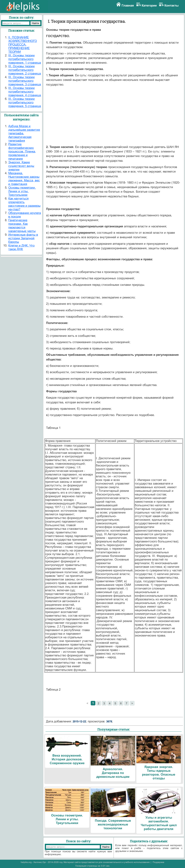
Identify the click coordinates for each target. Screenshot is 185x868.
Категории (149, 6)
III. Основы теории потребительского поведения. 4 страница (25, 92)
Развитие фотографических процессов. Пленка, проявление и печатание (22, 151)
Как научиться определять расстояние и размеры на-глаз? (24, 204)
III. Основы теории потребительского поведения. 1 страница (25, 59)
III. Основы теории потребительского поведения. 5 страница (25, 102)
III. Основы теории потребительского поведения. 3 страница (25, 81)
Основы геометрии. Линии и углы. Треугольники (22, 191)
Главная (128, 6)
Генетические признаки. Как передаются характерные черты (22, 226)
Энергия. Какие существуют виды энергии (21, 166)
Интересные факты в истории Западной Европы (23, 238)
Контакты (172, 6)
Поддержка (158, 862)
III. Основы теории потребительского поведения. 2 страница (25, 70)
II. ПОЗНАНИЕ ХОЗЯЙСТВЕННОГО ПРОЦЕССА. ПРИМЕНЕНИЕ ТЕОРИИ (23, 45)
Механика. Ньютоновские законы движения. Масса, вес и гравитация (24, 179)
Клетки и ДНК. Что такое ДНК (21, 247)
